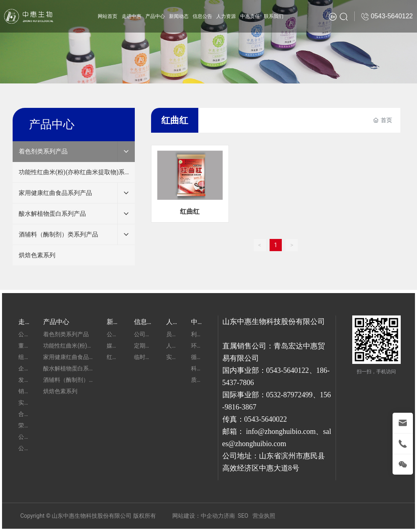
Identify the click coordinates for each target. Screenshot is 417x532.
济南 (229, 516)
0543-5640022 (266, 419)
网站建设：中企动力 (198, 516)
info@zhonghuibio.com (281, 431)
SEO (243, 516)
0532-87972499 (290, 395)
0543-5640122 (288, 370)
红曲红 (190, 211)
